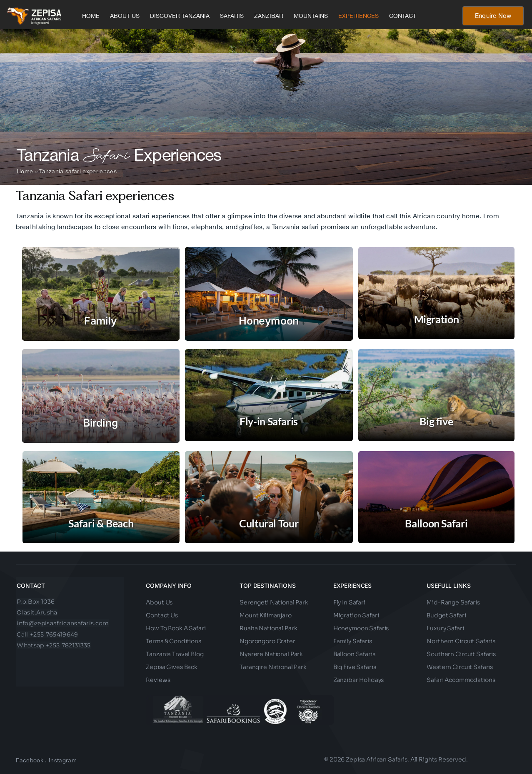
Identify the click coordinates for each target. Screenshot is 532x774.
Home (25, 171)
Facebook (30, 760)
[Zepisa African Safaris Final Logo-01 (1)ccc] (34, 10)
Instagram (63, 760)
